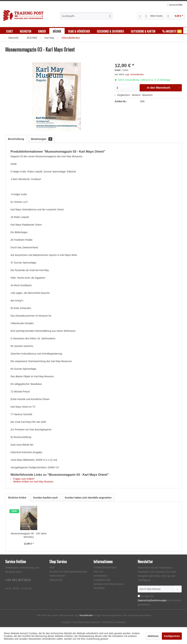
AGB (52, 568)
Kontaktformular (102, 581)
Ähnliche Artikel (17, 498)
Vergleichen (122, 96)
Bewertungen (42, 140)
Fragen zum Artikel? (23, 480)
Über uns (98, 572)
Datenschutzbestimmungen (152, 601)
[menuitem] (86, 16)
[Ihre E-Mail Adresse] (155, 590)
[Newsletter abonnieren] (177, 590)
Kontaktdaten (101, 577)
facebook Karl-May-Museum (109, 585)
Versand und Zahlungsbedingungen (68, 572)
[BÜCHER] (57, 31)
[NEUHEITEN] (26, 31)
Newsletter (99, 589)
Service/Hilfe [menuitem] (175, 5)
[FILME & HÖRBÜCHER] (79, 31)
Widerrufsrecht (57, 577)
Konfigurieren (172, 636)
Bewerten (146, 96)
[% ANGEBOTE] (172, 31)
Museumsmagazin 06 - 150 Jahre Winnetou (29, 536)
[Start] (9, 31)
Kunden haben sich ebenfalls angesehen (88, 498)
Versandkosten (86, 616)
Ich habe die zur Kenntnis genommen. (159, 601)
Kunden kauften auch (46, 498)
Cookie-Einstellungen (105, 568)
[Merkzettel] (140, 16)
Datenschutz (56, 581)
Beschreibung (16, 140)
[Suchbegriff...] (86, 16)
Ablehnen (153, 636)
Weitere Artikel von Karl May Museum (32, 482)
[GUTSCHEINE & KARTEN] (143, 31)
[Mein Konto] (154, 16)
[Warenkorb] (175, 16)
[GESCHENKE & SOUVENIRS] (110, 31)
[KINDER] (42, 31)
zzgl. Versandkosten (135, 75)
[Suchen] (110, 16)
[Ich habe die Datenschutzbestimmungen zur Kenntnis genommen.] (139, 597)
